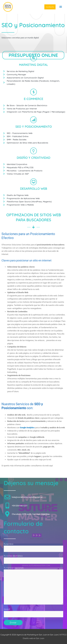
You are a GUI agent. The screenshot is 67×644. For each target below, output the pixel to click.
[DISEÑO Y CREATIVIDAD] (33, 151)
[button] (50, 7)
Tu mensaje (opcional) (33, 586)
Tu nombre (33, 547)
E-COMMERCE (33, 99)
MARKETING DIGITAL (33, 65)
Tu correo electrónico (33, 559)
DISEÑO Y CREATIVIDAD (33, 158)
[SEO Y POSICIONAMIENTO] (33, 120)
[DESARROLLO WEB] (33, 182)
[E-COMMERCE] (33, 92)
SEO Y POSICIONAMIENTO (34, 127)
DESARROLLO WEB (34, 189)
